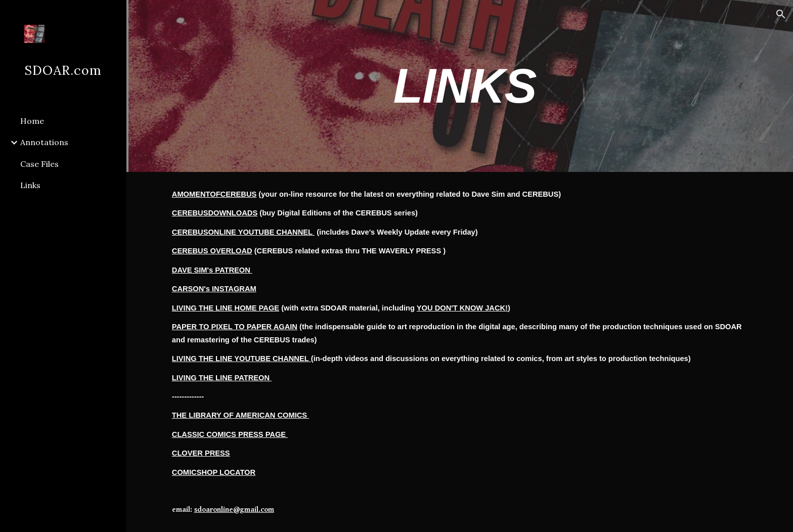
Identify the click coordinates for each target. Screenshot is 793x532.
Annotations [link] (44, 142)
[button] (781, 14)
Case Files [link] (39, 164)
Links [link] (30, 185)
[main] (460, 86)
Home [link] (32, 121)
